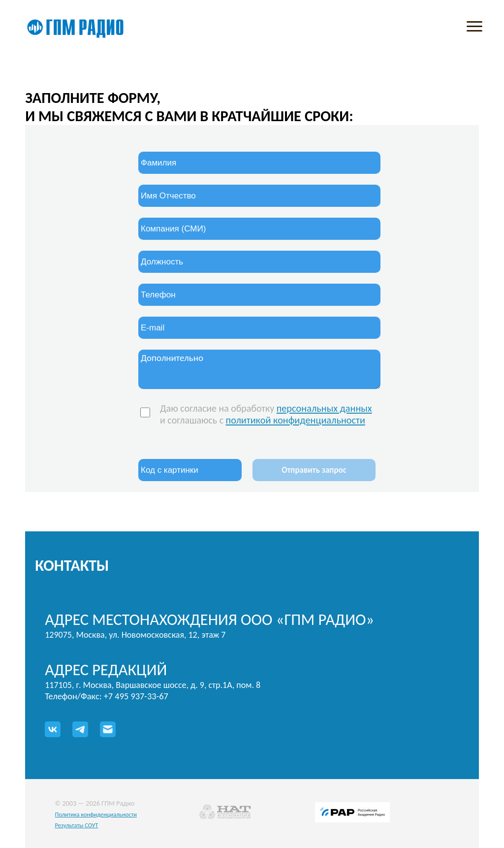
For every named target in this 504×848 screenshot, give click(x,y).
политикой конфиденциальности (296, 420)
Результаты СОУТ (76, 825)
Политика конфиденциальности (96, 814)
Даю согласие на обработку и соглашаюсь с (266, 414)
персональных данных (324, 408)
